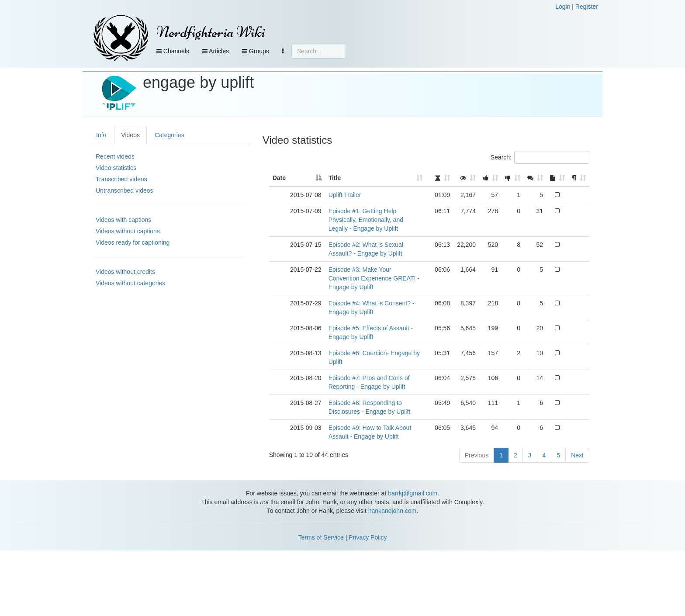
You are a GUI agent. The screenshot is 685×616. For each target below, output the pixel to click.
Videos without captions (128, 231)
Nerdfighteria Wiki (211, 32)
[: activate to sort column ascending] (440, 178)
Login (563, 7)
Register (587, 7)
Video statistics (116, 168)
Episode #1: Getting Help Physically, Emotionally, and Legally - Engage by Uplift (366, 220)
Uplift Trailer (345, 195)
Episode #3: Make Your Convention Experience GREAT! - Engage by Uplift (374, 278)
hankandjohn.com (393, 511)
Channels (173, 51)
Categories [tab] (170, 135)
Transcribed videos (121, 179)
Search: (540, 157)
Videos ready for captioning (133, 242)
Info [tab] (101, 135)
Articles (216, 51)
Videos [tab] (130, 135)
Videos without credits (125, 272)
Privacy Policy (368, 537)
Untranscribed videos (125, 190)
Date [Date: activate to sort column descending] (279, 178)
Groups (256, 51)
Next (577, 455)
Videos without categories (130, 283)
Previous (477, 455)
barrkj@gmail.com (413, 493)
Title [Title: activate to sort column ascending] (335, 178)
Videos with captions (123, 220)
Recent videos (115, 156)
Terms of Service (321, 537)
